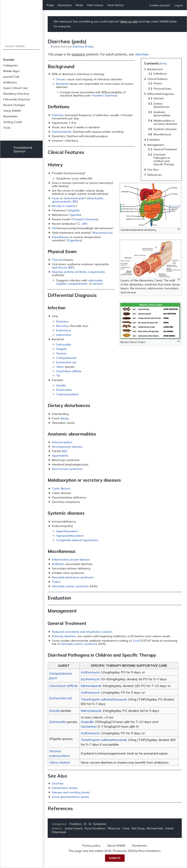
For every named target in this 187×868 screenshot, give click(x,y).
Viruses (61, 79)
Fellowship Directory (17, 99)
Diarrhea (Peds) (83, 46)
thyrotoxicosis (102, 233)
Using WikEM (12, 111)
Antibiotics (10, 82)
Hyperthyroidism (67, 531)
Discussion (65, 5)
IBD (75, 201)
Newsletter (10, 116)
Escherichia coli (66, 362)
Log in (179, 5)
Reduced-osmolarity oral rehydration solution (82, 632)
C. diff (82, 224)
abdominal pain (74, 198)
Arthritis (81, 272)
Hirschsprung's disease (67, 447)
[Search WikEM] (22, 46)
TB (58, 376)
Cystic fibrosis (61, 489)
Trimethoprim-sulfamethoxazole (104, 699)
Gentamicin (89, 726)
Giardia (61, 385)
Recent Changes (14, 105)
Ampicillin (87, 722)
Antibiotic (58, 564)
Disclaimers (140, 846)
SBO (65, 451)
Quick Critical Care (15, 88)
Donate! (9, 60)
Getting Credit (13, 122)
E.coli (136, 641)
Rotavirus (62, 321)
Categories (11, 65)
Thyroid (57, 260)
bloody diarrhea (65, 636)
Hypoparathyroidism (70, 536)
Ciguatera (75, 240)
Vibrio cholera (59, 762)
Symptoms (100, 824)
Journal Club (11, 77)
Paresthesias (60, 237)
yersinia (98, 284)
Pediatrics (76, 824)
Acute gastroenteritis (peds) (70, 797)
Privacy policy (91, 846)
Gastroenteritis (62, 132)
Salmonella (64, 344)
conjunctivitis (96, 272)
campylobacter (78, 284)
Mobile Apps (11, 71)
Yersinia (61, 353)
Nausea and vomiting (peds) (71, 792)
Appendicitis (60, 456)
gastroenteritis (62, 201)
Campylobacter (66, 358)
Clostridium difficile (69, 371)
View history (115, 5)
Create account (160, 5)
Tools (7, 128)
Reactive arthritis (63, 272)
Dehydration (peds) (65, 788)
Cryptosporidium (67, 394)
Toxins (56, 582)
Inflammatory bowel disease (71, 560)
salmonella (95, 280)
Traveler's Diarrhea (104, 95)
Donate (115, 858)
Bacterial (62, 84)
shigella (74, 210)
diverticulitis (95, 198)
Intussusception (62, 442)
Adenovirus (64, 335)
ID (85, 824)
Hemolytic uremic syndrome (70, 586)
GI (90, 824)
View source (95, 5)
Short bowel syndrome (67, 469)
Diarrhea (58, 115)
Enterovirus (64, 330)
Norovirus (63, 326)
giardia (76, 215)
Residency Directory (16, 94)
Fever (56, 198)
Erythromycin (90, 679)
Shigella (61, 349)
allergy (64, 418)
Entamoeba (64, 390)
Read (79, 5)
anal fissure (60, 267)
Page (50, 5)
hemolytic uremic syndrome (79, 644)
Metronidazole (91, 686)
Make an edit (129, 21)
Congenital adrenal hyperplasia (77, 540)
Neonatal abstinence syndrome (73, 577)
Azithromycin (90, 672)
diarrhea (142, 54)
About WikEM (116, 846)
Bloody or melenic (64, 206)
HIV (54, 228)
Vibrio (60, 367)
